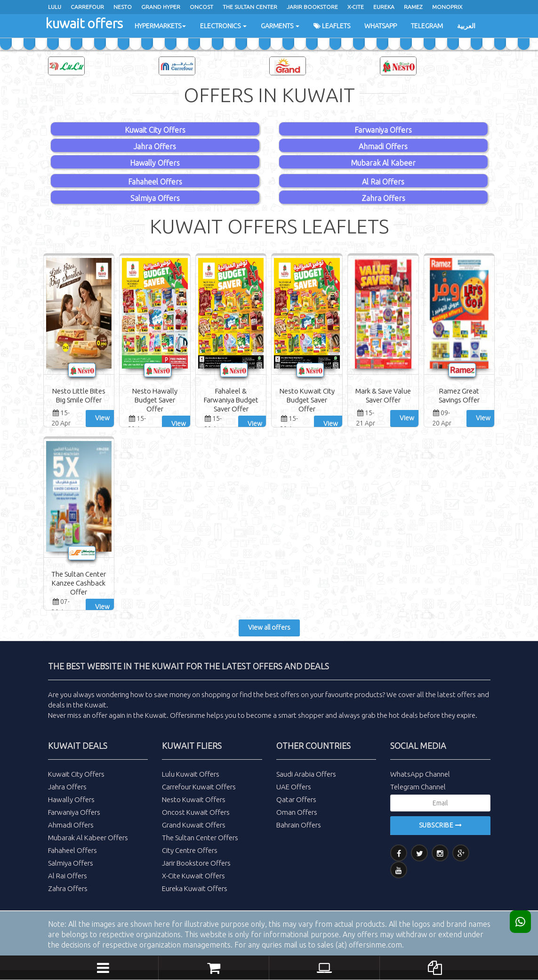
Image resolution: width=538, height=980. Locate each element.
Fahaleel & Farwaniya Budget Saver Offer (231, 400)
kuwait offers (84, 23)
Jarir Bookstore (312, 7)
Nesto (123, 7)
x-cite (356, 7)
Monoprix (447, 7)
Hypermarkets (160, 26)
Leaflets (332, 26)
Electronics (223, 26)
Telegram (427, 26)
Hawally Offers (155, 163)
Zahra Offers (383, 198)
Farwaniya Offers (383, 130)
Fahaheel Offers (155, 182)
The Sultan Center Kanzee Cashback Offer (79, 583)
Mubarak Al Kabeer (383, 163)
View (102, 418)
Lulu (55, 7)
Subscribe (441, 825)
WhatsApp (381, 26)
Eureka (384, 7)
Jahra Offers (155, 146)
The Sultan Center (250, 7)
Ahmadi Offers (383, 146)
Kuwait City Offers (155, 130)
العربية (466, 26)
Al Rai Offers (383, 182)
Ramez (413, 7)
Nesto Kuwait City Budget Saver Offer (307, 400)
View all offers (269, 627)
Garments (280, 26)
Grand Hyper (161, 7)
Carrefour (87, 7)
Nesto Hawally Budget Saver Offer (155, 400)
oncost (201, 7)
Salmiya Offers (155, 198)
